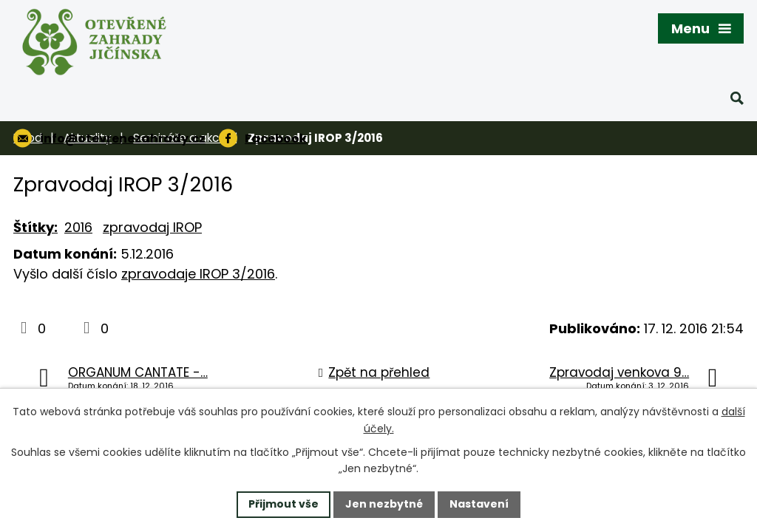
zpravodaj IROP (152, 227)
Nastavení (479, 504)
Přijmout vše (284, 504)
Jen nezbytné (384, 504)
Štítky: (35, 227)
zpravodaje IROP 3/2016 (198, 274)
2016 (78, 227)
